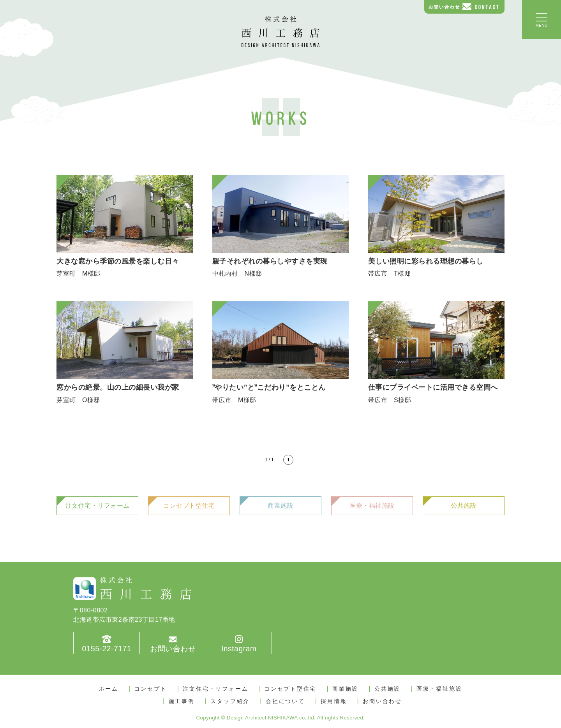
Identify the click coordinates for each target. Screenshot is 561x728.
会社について (285, 701)
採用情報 (334, 701)
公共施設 (464, 506)
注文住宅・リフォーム (98, 506)
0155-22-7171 (107, 649)
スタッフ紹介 (230, 701)
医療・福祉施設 (372, 506)
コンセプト (151, 689)
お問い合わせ (173, 649)
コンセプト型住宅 (189, 506)
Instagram (239, 649)
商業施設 (280, 506)
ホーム (109, 689)
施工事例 (182, 701)
